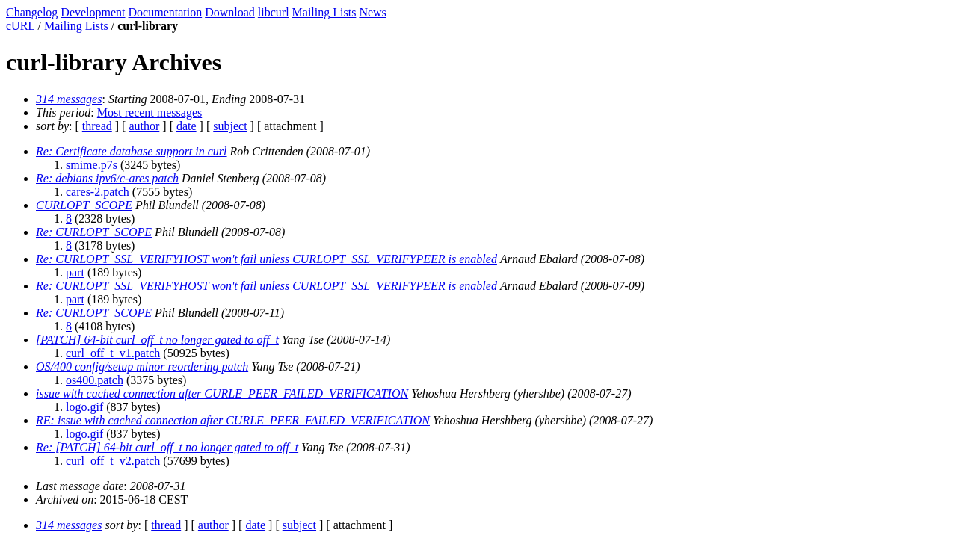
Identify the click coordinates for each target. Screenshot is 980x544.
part (75, 272)
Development (93, 12)
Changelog (32, 12)
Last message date (80, 486)
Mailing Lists (324, 12)
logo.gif (84, 407)
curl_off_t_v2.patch (113, 461)
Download (230, 12)
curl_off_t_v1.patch (113, 353)
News (372, 12)
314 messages (69, 99)
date (187, 126)
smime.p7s (92, 165)
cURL (21, 26)
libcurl (274, 12)
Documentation (166, 12)
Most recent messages (150, 112)
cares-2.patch (98, 192)
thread (97, 126)
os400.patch (95, 380)
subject (230, 126)
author (144, 126)
